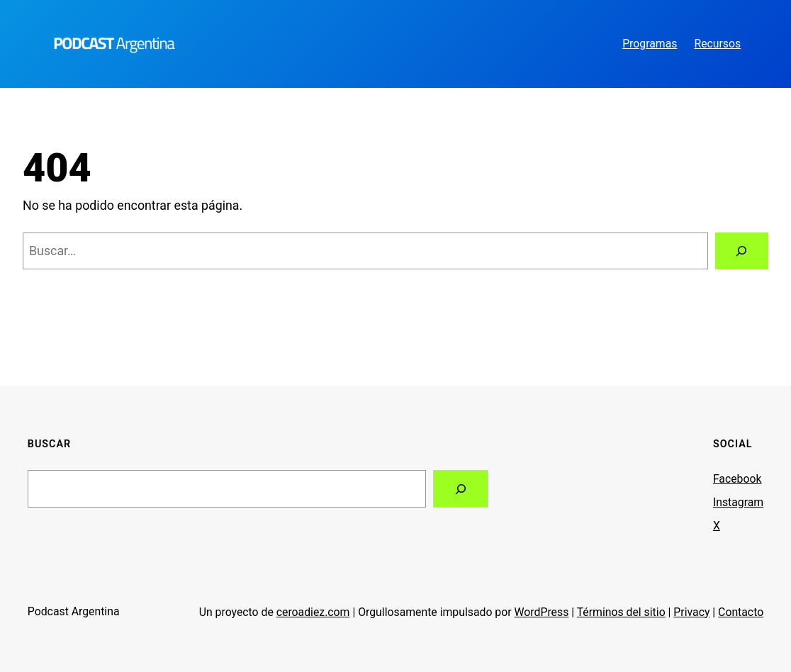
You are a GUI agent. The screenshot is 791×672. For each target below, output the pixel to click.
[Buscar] (742, 251)
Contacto (741, 612)
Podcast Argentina (74, 611)
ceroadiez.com (313, 612)
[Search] (460, 489)
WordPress (542, 612)
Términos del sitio (621, 612)
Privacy (691, 612)
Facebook (737, 479)
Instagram (738, 502)
